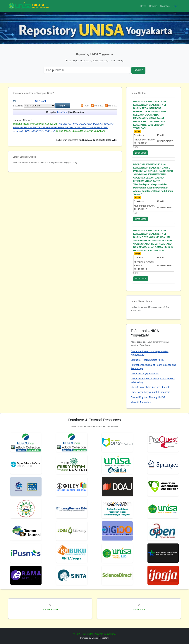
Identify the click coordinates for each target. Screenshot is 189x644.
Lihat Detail (141, 153)
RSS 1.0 (99, 106)
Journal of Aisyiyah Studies (145, 374)
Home (143, 6)
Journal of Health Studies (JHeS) (148, 360)
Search (139, 70)
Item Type (62, 112)
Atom (87, 106)
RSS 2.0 (113, 106)
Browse (153, 6)
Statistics (165, 6)
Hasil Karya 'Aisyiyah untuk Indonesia (151, 392)
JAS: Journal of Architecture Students (150, 387)
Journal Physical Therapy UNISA (148, 397)
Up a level (41, 101)
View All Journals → (141, 402)
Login (175, 6)
